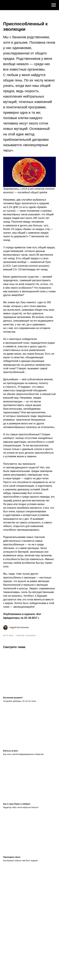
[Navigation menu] (54, 5)
